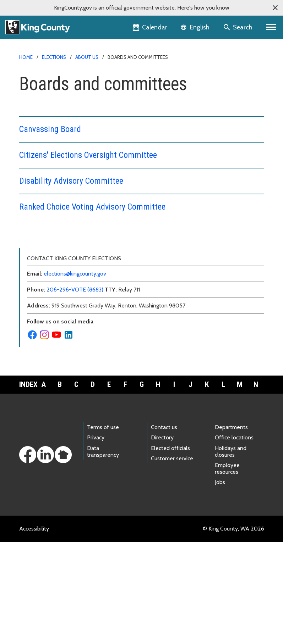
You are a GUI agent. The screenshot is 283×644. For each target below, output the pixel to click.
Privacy (96, 540)
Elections (54, 57)
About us (87, 57)
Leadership (37, 285)
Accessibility (34, 631)
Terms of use (103, 529)
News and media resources (56, 307)
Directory (162, 540)
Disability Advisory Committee (71, 181)
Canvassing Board (50, 129)
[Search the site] (238, 27)
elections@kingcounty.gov (75, 376)
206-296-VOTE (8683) (75, 392)
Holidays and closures (231, 554)
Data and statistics (49, 273)
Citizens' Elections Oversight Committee (88, 155)
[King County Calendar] (150, 27)
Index (27, 487)
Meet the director (45, 296)
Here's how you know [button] (203, 8)
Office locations (234, 540)
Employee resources (227, 571)
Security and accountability (59, 330)
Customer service (172, 560)
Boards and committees (55, 251)
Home (26, 57)
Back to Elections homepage (58, 239)
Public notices (40, 319)
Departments (231, 529)
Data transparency (103, 554)
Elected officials (170, 550)
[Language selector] (196, 27)
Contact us (37, 262)
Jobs (220, 584)
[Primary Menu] (271, 27)
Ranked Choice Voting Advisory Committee (92, 207)
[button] (275, 8)
